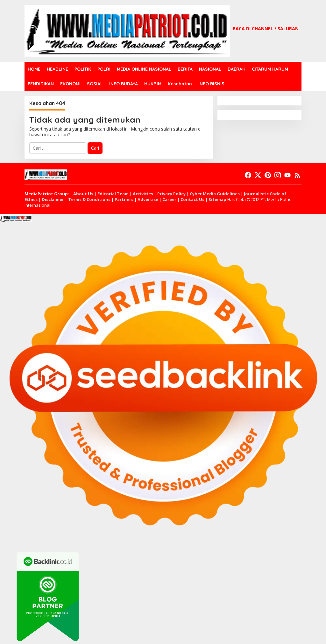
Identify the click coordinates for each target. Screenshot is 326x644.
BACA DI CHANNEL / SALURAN (266, 29)
